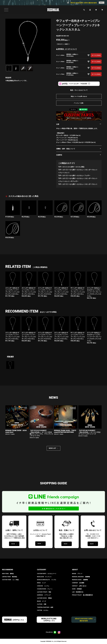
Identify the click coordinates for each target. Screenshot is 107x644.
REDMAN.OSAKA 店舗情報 (80, 580)
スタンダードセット (91, 170)
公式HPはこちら (18, 620)
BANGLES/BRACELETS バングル (47, 580)
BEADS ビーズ (41, 601)
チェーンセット (64, 173)
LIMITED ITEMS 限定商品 (10, 577)
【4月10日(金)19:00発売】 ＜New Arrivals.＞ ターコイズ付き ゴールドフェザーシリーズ (89, 432)
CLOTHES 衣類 (42, 604)
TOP (60, 167)
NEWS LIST (53, 448)
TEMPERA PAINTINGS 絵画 (45, 607)
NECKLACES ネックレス (44, 577)
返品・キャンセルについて (79, 90)
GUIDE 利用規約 (77, 589)
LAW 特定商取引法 (78, 592)
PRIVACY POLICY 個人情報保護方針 (82, 595)
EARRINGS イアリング (44, 595)
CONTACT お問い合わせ (79, 586)
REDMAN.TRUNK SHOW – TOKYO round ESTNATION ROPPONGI (65, 431)
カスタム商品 (80, 167)
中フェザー (75, 181)
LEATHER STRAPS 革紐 (44, 592)
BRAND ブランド (77, 574)
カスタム (80, 170)
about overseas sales (84, 620)
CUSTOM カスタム (43, 610)
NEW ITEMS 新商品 (8, 574)
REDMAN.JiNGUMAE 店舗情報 (81, 577)
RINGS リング (41, 583)
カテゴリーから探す (69, 170)
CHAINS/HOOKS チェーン (45, 589)
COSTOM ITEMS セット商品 (10, 580)
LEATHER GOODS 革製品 (44, 598)
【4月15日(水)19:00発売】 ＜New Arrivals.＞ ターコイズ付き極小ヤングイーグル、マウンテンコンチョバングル (41, 433)
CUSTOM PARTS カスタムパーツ (47, 574)
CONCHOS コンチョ (43, 586)
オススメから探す (68, 167)
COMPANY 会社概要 (78, 583)
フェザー (87, 175)
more (101, 3)
